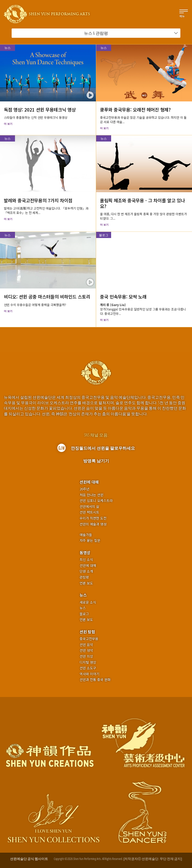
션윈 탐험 (87, 632)
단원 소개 (86, 571)
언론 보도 (86, 583)
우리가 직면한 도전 (93, 518)
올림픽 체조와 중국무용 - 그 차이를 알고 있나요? (143, 203)
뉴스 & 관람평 (131, 33)
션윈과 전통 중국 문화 (95, 680)
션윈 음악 (86, 645)
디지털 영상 (88, 662)
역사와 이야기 (89, 674)
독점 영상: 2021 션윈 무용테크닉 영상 (40, 110)
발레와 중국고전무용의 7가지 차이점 (38, 200)
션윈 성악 (86, 650)
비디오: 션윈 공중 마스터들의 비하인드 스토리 (47, 297)
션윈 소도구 (88, 668)
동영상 (85, 552)
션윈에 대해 (89, 482)
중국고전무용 (89, 639)
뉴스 (7, 48)
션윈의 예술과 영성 (93, 524)
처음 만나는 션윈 (91, 495)
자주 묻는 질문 (90, 540)
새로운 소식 (88, 602)
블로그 (104, 235)
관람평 (84, 577)
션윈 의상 (86, 656)
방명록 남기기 (96, 461)
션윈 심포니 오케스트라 (96, 501)
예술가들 (86, 535)
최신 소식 (86, 560)
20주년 (85, 489)
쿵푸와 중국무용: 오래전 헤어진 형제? (135, 110)
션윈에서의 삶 (89, 507)
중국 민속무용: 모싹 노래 (123, 297)
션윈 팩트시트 (89, 512)
